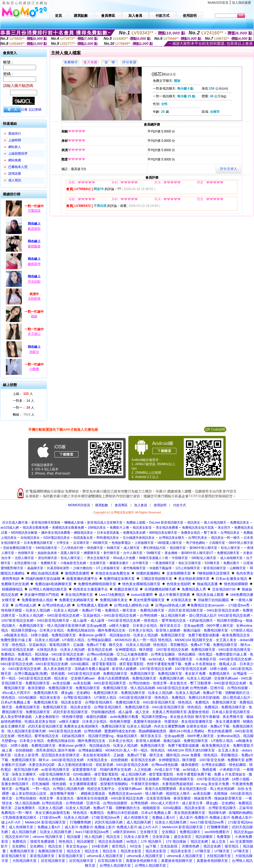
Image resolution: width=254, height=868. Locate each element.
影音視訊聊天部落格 (46, 523)
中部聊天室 (180, 558)
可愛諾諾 (34, 211)
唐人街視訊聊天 (215, 523)
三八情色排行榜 (72, 548)
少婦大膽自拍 (83, 568)
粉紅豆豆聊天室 (190, 563)
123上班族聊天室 (188, 568)
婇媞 (34, 316)
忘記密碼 (35, 110)
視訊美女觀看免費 (35, 528)
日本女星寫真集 (108, 533)
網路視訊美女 (84, 533)
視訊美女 (194, 523)
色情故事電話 (121, 543)
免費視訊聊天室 (228, 553)
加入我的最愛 (241, 3)
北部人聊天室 (24, 558)
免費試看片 (231, 563)
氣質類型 (34, 229)
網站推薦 (15, 160)
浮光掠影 (34, 282)
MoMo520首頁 (218, 3)
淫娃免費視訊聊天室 (17, 548)
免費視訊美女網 (134, 533)
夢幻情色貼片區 (154, 548)
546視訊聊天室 (46, 548)
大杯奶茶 (34, 299)
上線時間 (15, 140)
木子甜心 (34, 334)
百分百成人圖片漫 (15, 523)
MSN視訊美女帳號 (24, 533)
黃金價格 (171, 553)
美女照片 (224, 528)
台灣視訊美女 (230, 533)
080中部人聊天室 (241, 543)
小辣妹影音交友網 (73, 563)
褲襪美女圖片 (119, 563)
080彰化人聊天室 (204, 558)
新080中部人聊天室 (203, 548)
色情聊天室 (26, 553)
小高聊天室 (217, 543)
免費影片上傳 (119, 528)
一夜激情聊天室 (164, 563)
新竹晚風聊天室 (134, 568)
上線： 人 (23, 394)
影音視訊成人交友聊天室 (105, 523)
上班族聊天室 (144, 543)
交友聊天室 (98, 563)
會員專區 (121, 505)
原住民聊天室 (47, 558)
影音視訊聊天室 (215, 568)
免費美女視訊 (190, 533)
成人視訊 (15, 180)
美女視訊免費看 (167, 528)
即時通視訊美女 (108, 538)
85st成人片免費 (124, 558)
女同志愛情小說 (25, 563)
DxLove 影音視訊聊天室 (166, 523)
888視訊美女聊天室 (163, 533)
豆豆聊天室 (81, 543)
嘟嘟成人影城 (74, 523)
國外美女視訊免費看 (56, 533)
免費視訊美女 (240, 523)
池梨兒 (34, 352)
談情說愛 (15, 174)
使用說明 (160, 505)
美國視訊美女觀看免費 (68, 528)
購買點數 (101, 505)
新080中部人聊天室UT (197, 553)
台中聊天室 (140, 563)
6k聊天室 (113, 548)
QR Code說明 (215, 429)
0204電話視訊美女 (57, 538)
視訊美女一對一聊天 (225, 538)
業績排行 (15, 134)
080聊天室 (100, 543)
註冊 (24, 110)
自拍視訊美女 (30, 538)
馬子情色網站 (196, 543)
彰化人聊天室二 (72, 558)
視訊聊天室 (178, 548)
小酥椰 (34, 369)
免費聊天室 (49, 563)
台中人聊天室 (133, 553)
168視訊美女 (97, 528)
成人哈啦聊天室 (231, 558)
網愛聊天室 (92, 553)
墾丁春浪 (210, 533)
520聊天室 (212, 563)
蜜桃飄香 (34, 246)
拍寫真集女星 (83, 538)
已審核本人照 (18, 167)
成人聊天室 (132, 548)
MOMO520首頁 (79, 505)
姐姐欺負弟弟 (47, 553)
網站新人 (15, 147)
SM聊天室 (153, 553)
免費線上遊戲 (136, 523)
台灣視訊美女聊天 (172, 538)
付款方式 (180, 505)
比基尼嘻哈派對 (58, 568)
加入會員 (141, 505)
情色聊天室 (95, 548)
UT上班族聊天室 (108, 568)
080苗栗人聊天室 (170, 543)
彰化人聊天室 (231, 548)
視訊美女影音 (142, 528)
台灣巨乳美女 (198, 538)
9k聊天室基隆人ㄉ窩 (154, 558)
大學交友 (63, 543)
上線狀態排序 (18, 154)
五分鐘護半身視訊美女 (139, 538)
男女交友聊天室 (98, 558)
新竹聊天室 (112, 553)
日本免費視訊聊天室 (38, 543)
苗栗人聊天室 (70, 553)
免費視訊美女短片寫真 (198, 528)
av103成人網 (10, 528)
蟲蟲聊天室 (35, 568)
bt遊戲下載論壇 (161, 568)
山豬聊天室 (238, 568)
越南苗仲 (34, 264)
